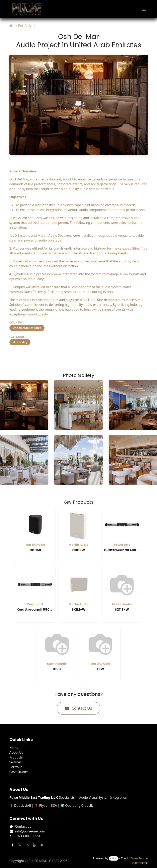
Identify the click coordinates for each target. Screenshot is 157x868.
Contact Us (78, 708)
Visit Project (25, 355)
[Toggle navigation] (144, 9)
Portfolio (25, 26)
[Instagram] (42, 845)
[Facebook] (13, 845)
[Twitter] (20, 845)
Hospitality (20, 342)
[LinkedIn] (27, 845)
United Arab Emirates (27, 328)
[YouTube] (34, 845)
